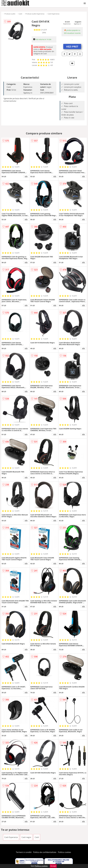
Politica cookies (65, 852)
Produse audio (10, 14)
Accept (53, 866)
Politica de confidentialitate (45, 852)
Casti (20, 14)
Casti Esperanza (53, 14)
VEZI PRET (72, 46)
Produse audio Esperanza (35, 14)
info (26, 176)
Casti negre (26, 837)
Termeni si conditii (24, 852)
